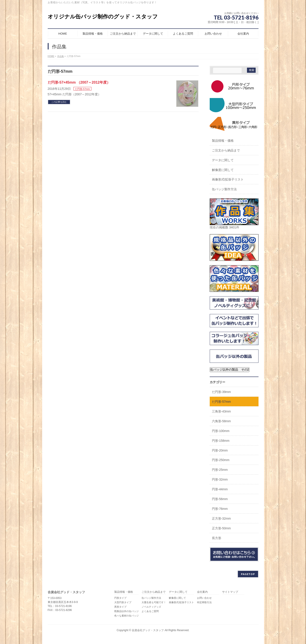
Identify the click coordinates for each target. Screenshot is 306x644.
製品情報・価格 (223, 141)
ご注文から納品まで (226, 150)
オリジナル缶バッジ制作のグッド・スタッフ (103, 17)
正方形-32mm (221, 518)
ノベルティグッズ (151, 607)
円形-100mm (221, 431)
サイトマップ (230, 592)
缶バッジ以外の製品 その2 (230, 369)
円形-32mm (220, 479)
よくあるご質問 (150, 611)
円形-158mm (221, 441)
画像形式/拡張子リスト (228, 179)
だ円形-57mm (82, 89)
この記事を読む (59, 102)
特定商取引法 (204, 602)
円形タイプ (120, 598)
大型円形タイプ (123, 602)
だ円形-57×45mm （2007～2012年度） (79, 82)
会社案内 (202, 592)
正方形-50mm (221, 528)
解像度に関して (223, 170)
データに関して (223, 160)
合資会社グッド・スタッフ (148, 630)
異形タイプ (120, 607)
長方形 (217, 538)
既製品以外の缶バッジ (126, 611)
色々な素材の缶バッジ (126, 616)
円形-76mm (220, 509)
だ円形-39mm (221, 392)
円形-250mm (221, 460)
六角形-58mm (221, 421)
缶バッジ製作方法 (224, 189)
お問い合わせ (204, 598)
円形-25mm (220, 470)
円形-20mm (220, 450)
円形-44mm (220, 489)
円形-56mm (220, 499)
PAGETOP (248, 574)
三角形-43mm (221, 411)
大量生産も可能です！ (154, 602)
